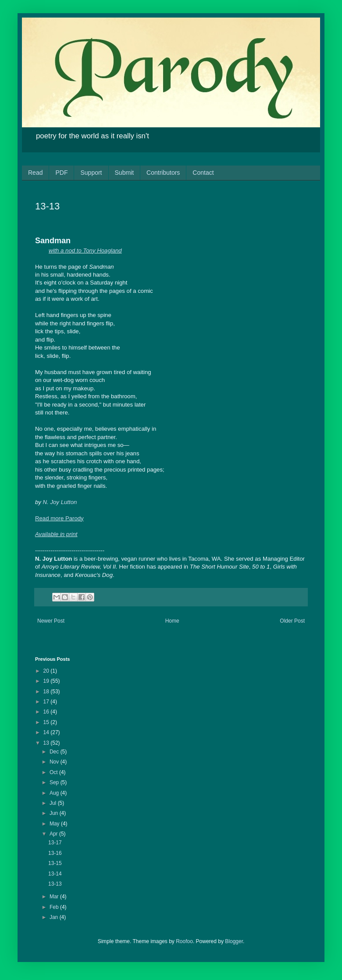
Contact (203, 173)
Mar (55, 897)
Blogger (234, 941)
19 (47, 681)
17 (47, 702)
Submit (125, 173)
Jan (55, 917)
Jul (54, 803)
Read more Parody (59, 518)
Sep (55, 782)
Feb (55, 907)
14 (47, 732)
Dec (55, 752)
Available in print (56, 534)
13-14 (55, 874)
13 (47, 743)
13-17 (55, 843)
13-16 (55, 853)
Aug (55, 793)
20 (47, 671)
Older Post (292, 621)
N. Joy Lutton (60, 502)
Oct (54, 772)
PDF (61, 173)
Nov (55, 762)
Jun (55, 813)
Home (172, 621)
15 (47, 722)
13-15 (55, 863)
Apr (54, 834)
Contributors (163, 173)
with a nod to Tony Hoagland (85, 250)
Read (35, 173)
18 (47, 692)
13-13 (55, 884)
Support (91, 173)
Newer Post (51, 621)
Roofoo (184, 941)
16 (47, 712)
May (55, 824)
